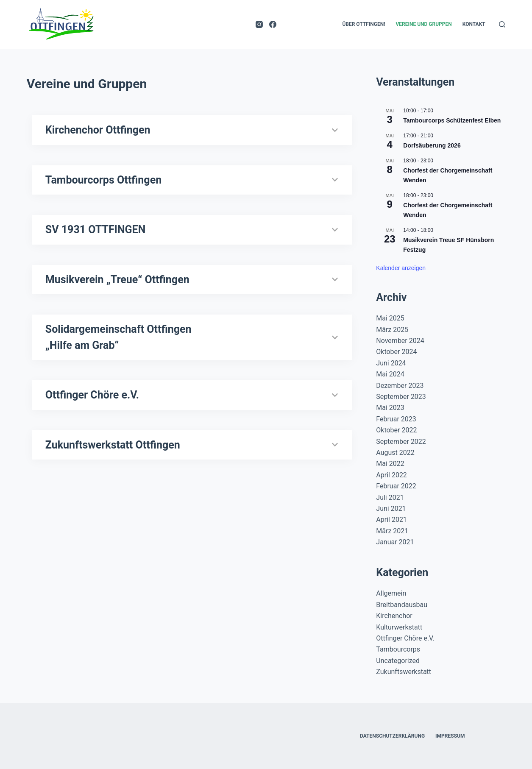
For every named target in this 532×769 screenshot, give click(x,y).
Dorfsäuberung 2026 (432, 145)
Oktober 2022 (396, 430)
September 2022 (401, 442)
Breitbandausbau (402, 605)
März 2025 (392, 330)
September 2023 (401, 397)
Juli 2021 (390, 497)
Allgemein (391, 593)
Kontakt (474, 24)
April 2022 (391, 475)
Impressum (450, 736)
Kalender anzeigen (401, 268)
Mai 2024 (390, 374)
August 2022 (395, 453)
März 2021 (392, 531)
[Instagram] (259, 24)
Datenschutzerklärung (392, 736)
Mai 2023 (390, 408)
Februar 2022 (396, 486)
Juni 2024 (391, 363)
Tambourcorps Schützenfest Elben (452, 120)
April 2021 (391, 520)
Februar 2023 (396, 419)
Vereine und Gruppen (423, 24)
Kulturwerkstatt (399, 627)
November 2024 (400, 341)
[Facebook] (273, 24)
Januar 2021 (395, 542)
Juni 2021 (391, 508)
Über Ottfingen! (363, 24)
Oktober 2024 (396, 352)
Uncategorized (398, 661)
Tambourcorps (398, 649)
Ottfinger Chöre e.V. (405, 638)
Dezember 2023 (400, 386)
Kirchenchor (394, 616)
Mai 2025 (390, 318)
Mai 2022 (390, 464)
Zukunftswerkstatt (404, 672)
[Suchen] (502, 24)
